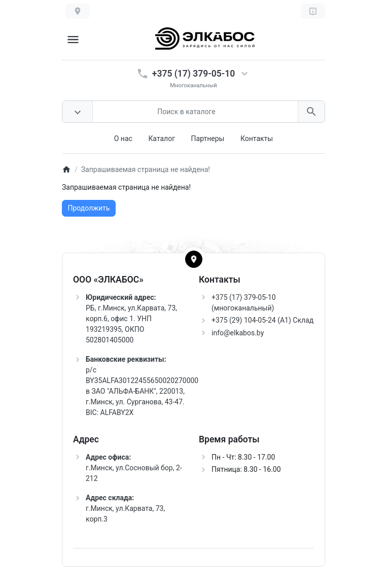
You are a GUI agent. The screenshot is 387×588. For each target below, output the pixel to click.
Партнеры (208, 139)
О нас (123, 139)
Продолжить (89, 208)
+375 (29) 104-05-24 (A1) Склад (262, 320)
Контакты (257, 139)
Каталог (162, 139)
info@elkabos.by (238, 333)
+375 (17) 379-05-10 (193, 74)
